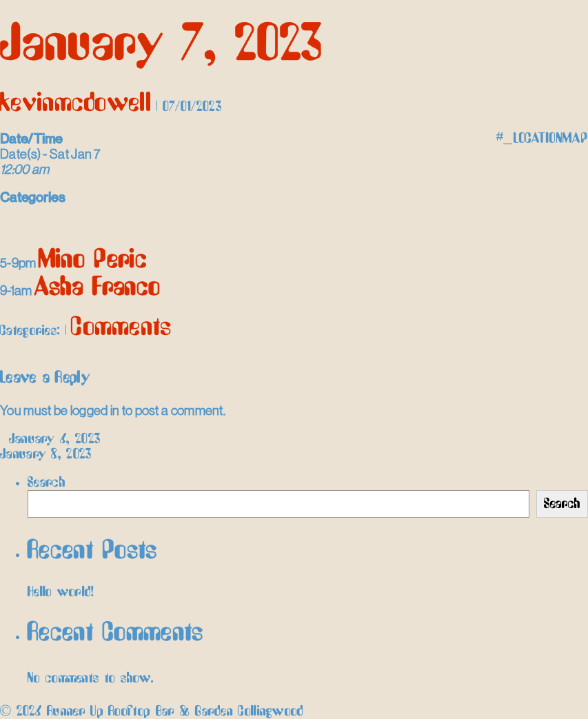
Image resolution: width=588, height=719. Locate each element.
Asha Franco (98, 288)
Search (47, 483)
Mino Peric (93, 260)
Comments (121, 328)
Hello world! (61, 592)
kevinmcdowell (76, 104)
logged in (95, 410)
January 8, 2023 (52, 454)
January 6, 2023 (50, 439)
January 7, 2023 (162, 45)
